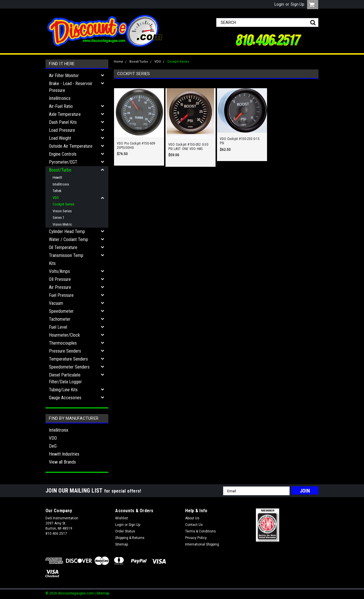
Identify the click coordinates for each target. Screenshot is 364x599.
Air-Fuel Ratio (61, 106)
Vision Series (62, 211)
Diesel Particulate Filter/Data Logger (65, 378)
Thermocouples (63, 343)
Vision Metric (62, 224)
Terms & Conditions (200, 531)
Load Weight (60, 138)
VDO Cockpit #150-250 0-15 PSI (240, 141)
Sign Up (297, 4)
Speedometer (61, 311)
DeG (53, 446)
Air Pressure (60, 287)
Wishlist (122, 518)
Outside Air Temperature (71, 146)
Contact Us (194, 525)
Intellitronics (60, 98)
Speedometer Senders (69, 367)
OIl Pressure (60, 279)
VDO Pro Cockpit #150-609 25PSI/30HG (136, 146)
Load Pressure (62, 130)
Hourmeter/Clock (64, 335)
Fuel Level (58, 327)
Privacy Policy (196, 538)
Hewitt (57, 177)
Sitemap (122, 544)
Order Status (125, 531)
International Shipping (202, 544)
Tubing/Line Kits (63, 390)
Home (118, 62)
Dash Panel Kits (63, 122)
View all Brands (62, 462)
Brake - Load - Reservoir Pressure (71, 87)
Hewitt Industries (64, 454)
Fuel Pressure (61, 295)
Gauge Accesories (65, 398)
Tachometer (60, 319)
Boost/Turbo (60, 170)
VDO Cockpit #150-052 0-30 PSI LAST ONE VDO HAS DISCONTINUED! (188, 147)
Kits (52, 263)
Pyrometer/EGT (63, 162)
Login (279, 4)
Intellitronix (61, 184)
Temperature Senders (68, 359)
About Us (192, 518)
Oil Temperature (63, 247)
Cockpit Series (63, 204)
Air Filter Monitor (64, 76)
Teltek (57, 191)
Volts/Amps (59, 271)
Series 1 (58, 218)
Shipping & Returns (130, 538)
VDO (56, 198)
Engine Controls (63, 154)
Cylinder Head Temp (67, 231)
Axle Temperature (65, 114)
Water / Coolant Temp (69, 239)
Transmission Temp (66, 255)
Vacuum (56, 303)
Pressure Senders (65, 351)
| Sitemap (102, 593)
